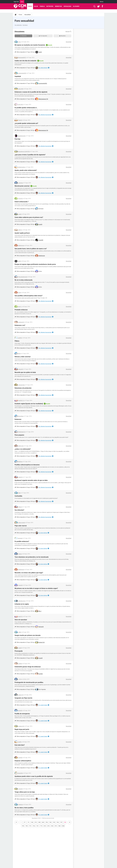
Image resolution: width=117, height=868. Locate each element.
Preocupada (19, 651)
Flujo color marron (21, 526)
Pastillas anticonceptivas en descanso (27, 465)
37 (25, 822)
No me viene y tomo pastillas (24, 808)
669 (43, 822)
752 (34, 826)
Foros (30, 6)
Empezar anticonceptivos (23, 761)
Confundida (18, 496)
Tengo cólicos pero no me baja (25, 792)
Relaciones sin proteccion (23, 388)
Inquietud (18, 76)
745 (54, 822)
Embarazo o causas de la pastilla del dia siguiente (31, 92)
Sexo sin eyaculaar (21, 620)
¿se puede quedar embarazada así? (26, 123)
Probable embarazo (21, 310)
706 (47, 822)
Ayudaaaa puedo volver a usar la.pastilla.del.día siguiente (34, 776)
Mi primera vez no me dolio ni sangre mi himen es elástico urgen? (36, 588)
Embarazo (18, 419)
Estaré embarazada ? (22, 202)
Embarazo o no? (20, 325)
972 (56, 826)
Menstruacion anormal (22, 186)
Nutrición (50, 6)
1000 (63, 826)
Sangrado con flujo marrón (23, 698)
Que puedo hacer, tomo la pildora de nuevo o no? (31, 249)
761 (38, 826)
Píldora (17, 341)
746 (58, 822)
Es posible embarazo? (22, 541)
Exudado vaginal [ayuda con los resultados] (29, 404)
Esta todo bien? (20, 745)
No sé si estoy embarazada (24, 280)
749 (23, 826)
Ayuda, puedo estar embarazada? (26, 170)
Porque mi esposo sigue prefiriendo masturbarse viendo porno (35, 264)
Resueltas (62, 36)
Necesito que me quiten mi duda (25, 372)
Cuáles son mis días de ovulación (26, 61)
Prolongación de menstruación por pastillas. (29, 682)
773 (41, 826)
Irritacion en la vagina (22, 604)
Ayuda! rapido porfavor (22, 233)
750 (27, 826)
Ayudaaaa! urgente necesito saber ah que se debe (31, 480)
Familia (42, 6)
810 (45, 826)
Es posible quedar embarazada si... (26, 108)
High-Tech (16, 2)
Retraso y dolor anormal (23, 357)
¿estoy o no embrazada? (23, 449)
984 (59, 826)
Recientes (23, 36)
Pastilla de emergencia (22, 714)
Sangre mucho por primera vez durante (28, 635)
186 (32, 822)
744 (50, 822)
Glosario (76, 6)
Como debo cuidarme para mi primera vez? (29, 217)
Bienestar (58, 6)
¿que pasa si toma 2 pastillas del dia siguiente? (30, 155)
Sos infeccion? (19, 510)
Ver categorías (18, 25)
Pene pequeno (19, 435)
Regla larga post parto (22, 729)
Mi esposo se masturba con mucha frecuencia (30, 45)
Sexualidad (67, 6)
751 (30, 826)
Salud (22, 2)
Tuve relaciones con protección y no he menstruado (32, 557)
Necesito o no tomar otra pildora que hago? (29, 573)
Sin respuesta (43, 36)
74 (28, 822)
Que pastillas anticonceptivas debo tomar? (29, 296)
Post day (17, 139)
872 (48, 826)
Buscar (68, 32)
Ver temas (25, 25)
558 (39, 822)
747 (61, 822)
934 (52, 826)
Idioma (102, 2)
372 (36, 822)
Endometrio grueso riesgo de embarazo (28, 667)
